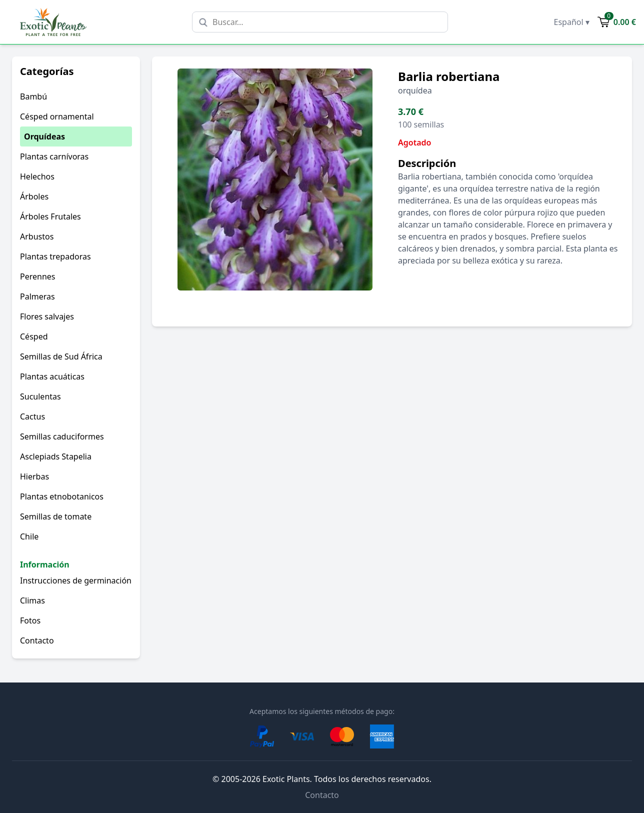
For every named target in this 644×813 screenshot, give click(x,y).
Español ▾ (572, 22)
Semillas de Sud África (61, 356)
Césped (34, 336)
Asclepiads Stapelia (56, 456)
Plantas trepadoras (55, 256)
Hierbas (34, 476)
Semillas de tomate (56, 516)
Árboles (34, 196)
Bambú (33, 96)
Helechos (37, 176)
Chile (29, 536)
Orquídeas (44, 136)
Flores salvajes (47, 316)
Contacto (37, 640)
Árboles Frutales (50, 216)
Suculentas (40, 396)
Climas (32, 600)
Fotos (30, 620)
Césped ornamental (57, 116)
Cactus (32, 416)
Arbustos (37, 236)
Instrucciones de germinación (76, 580)
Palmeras (37, 296)
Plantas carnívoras (54, 156)
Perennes (37, 276)
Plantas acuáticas (52, 376)
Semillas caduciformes (62, 436)
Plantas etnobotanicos (62, 496)
